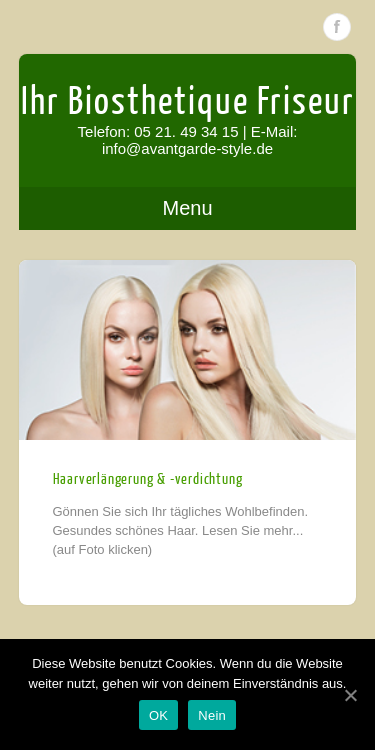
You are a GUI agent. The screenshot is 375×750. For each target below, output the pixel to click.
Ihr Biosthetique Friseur (188, 102)
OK (158, 715)
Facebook (337, 27)
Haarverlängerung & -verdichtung (148, 479)
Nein (212, 715)
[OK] (350, 695)
